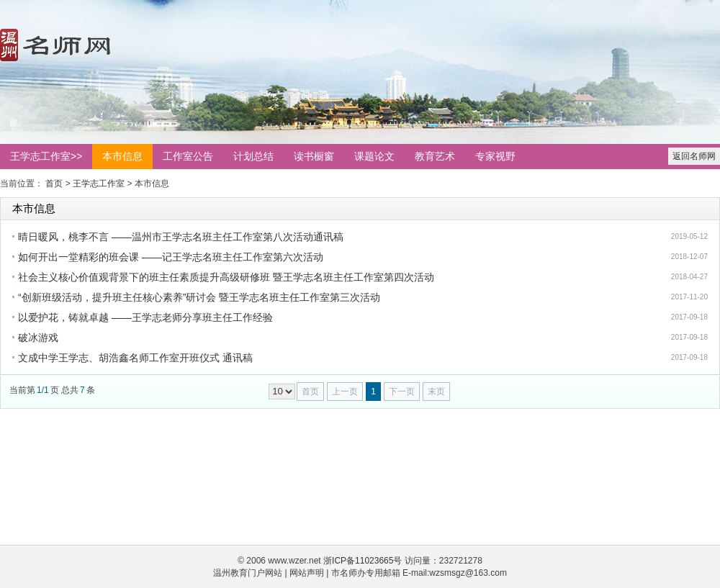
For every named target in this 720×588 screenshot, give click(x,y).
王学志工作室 (99, 184)
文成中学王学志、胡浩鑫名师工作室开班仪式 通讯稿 (135, 358)
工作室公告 (188, 156)
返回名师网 (694, 156)
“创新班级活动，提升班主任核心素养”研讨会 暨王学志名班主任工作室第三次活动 (199, 297)
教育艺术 (435, 156)
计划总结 (253, 156)
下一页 (402, 392)
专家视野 (495, 156)
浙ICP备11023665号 (363, 561)
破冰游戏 (38, 338)
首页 (54, 184)
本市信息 (122, 156)
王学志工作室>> (46, 156)
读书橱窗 (314, 156)
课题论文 (374, 156)
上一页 (345, 392)
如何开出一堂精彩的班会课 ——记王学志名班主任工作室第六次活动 (171, 257)
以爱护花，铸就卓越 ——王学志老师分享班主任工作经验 (145, 317)
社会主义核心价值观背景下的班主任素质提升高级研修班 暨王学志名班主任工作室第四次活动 (226, 277)
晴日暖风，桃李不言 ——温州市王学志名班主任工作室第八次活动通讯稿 (181, 237)
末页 (436, 392)
